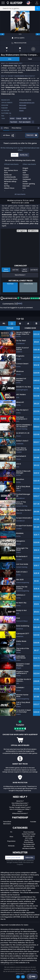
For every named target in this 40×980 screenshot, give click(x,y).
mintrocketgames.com (27, 103)
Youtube (33, 822)
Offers (5, 128)
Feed (30, 59)
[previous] (2, 34)
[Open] (3, 3)
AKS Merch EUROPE (29, 848)
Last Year (15, 270)
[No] (37, 972)
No (23, 977)
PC (11, 832)
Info (10, 59)
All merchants (20, 194)
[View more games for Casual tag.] (19, 119)
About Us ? (20, 801)
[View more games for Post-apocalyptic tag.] (25, 123)
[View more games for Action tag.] (12, 119)
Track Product (20, 275)
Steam (21, 111)
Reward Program (29, 836)
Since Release (6, 270)
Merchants (7, 824)
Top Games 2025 (29, 844)
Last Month (34, 270)
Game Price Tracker (29, 834)
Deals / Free (29, 840)
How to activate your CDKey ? (20, 809)
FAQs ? (20, 811)
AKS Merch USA (29, 846)
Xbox (11, 837)
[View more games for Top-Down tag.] (14, 123)
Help (32, 977)
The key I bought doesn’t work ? (20, 807)
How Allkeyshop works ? (20, 803)
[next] (38, 34)
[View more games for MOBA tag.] (25, 119)
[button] (37, 3)
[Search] (37, 8)
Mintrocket (23, 105)
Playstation (11, 841)
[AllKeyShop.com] (15, 3)
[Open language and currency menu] (29, 3)
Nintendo (11, 846)
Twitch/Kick (7, 822)
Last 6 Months (25, 270)
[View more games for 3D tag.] (30, 119)
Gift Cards (29, 838)
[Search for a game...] (20, 8)
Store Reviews (29, 842)
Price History (15, 128)
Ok (18, 977)
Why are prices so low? (20, 805)
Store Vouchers (29, 832)
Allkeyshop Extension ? (20, 813)
